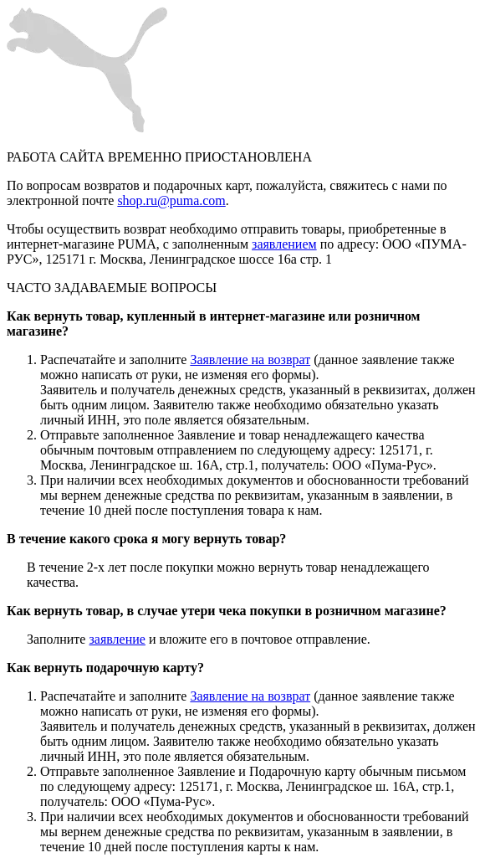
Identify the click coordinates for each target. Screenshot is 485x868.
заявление (117, 639)
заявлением (284, 244)
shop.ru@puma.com (171, 200)
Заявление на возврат (250, 360)
